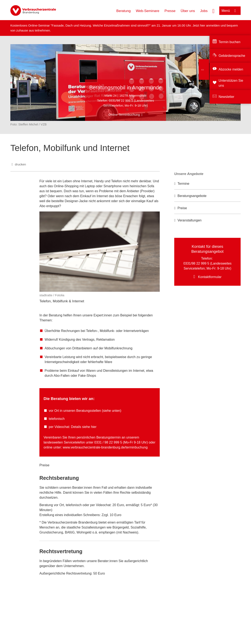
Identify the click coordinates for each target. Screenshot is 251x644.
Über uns (188, 11)
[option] (207, 184)
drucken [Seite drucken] (20, 164)
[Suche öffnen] (213, 11)
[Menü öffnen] (230, 11)
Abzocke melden (231, 69)
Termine (183, 184)
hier (203, 25)
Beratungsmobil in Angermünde (126, 87)
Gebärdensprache (232, 56)
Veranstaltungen (190, 220)
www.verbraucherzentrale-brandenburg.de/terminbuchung (105, 447)
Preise (182, 208)
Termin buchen (230, 42)
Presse (170, 11)
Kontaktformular (210, 277)
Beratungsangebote (192, 196)
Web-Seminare (148, 11)
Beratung (124, 11)
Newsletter (227, 97)
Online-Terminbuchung (124, 115)
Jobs (204, 11)
